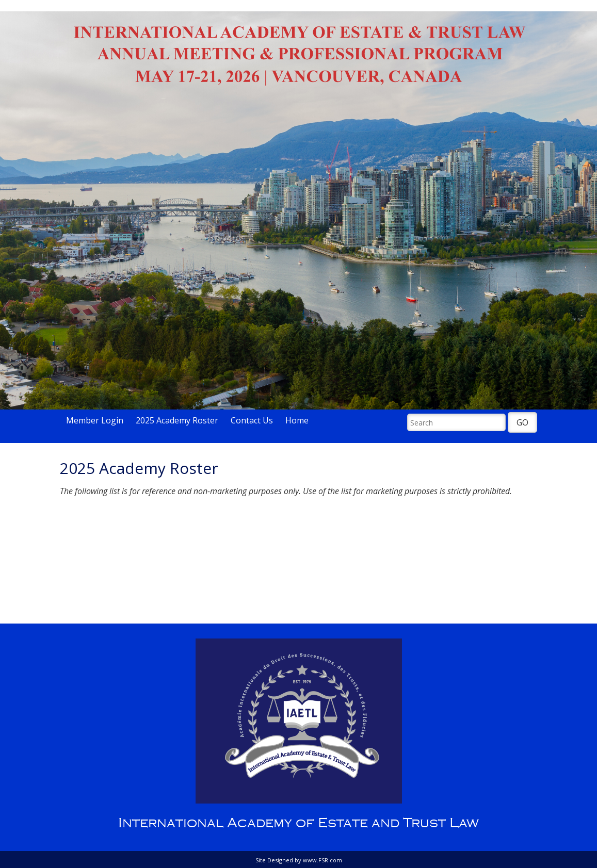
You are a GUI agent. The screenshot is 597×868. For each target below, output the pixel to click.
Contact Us (252, 420)
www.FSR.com (322, 860)
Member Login (95, 420)
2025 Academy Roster (177, 420)
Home (297, 420)
